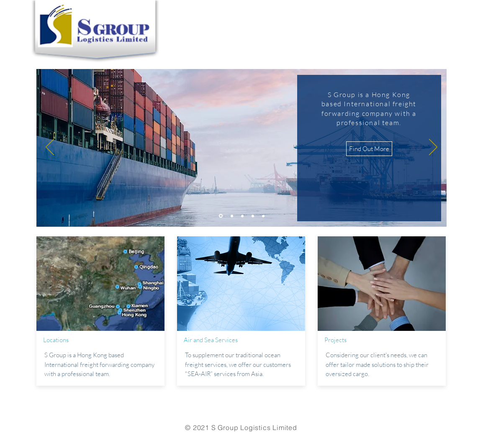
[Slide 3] (242, 216)
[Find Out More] (369, 149)
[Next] (433, 148)
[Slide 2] (232, 216)
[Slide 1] (221, 216)
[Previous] (50, 148)
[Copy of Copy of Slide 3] (263, 216)
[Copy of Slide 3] (253, 216)
